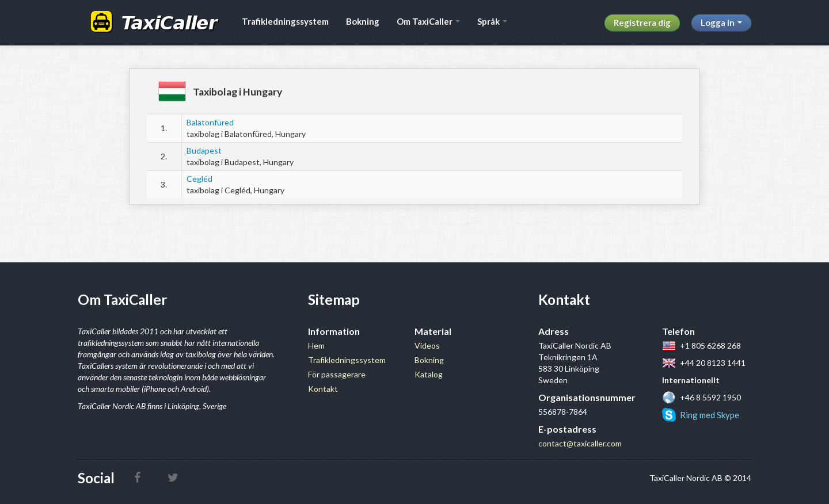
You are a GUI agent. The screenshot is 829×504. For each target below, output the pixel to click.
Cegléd (199, 179)
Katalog (429, 374)
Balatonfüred (210, 122)
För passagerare (337, 374)
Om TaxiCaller (428, 21)
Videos (427, 345)
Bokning (363, 21)
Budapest (204, 150)
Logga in (721, 22)
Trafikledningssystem (285, 21)
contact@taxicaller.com (580, 443)
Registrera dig (642, 22)
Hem (316, 345)
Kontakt (323, 389)
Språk (492, 21)
